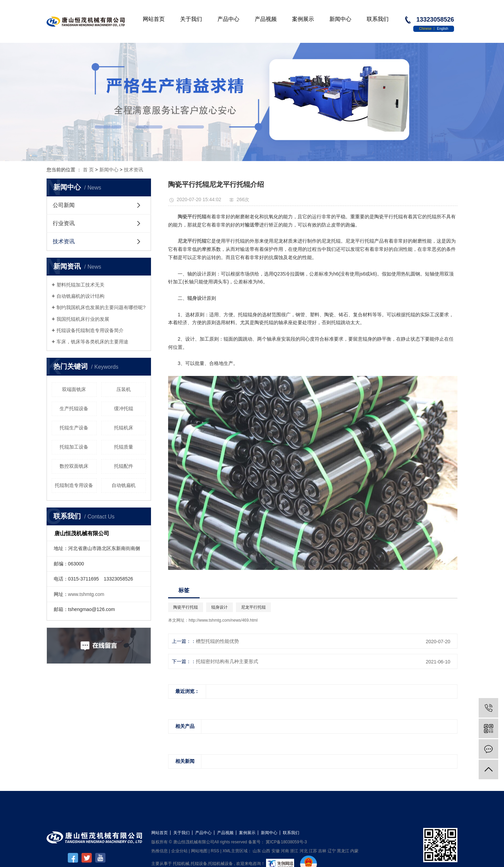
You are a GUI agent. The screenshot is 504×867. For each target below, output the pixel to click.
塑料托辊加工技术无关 (80, 285)
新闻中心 (340, 19)
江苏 (313, 851)
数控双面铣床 (74, 466)
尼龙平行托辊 (253, 607)
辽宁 (332, 851)
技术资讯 (134, 170)
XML (227, 851)
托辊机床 (124, 428)
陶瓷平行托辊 (186, 607)
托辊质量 (124, 447)
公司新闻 (64, 205)
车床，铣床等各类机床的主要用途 (92, 342)
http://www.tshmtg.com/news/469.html (223, 620)
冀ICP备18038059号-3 (286, 842)
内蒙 (354, 851)
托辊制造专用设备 (74, 485)
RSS (215, 851)
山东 (257, 851)
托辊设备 (199, 864)
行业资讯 (64, 223)
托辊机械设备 (220, 864)
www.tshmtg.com (86, 594)
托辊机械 (181, 864)
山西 (266, 851)
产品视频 (266, 19)
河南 (285, 851)
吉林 (322, 851)
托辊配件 (124, 466)
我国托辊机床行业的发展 (83, 319)
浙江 (294, 851)
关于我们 (191, 19)
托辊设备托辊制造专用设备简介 (90, 330)
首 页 (88, 170)
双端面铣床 (74, 389)
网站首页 (154, 19)
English (443, 29)
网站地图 (199, 851)
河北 (304, 851)
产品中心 (228, 19)
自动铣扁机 (124, 485)
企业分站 (179, 851)
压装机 (124, 389)
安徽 (276, 851)
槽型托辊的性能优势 (217, 641)
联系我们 (378, 19)
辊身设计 (219, 607)
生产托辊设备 (74, 408)
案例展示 (303, 19)
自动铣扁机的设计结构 (80, 296)
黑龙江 (343, 851)
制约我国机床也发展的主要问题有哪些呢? (101, 307)
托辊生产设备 (74, 428)
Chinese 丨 (428, 29)
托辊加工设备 (74, 447)
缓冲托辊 (124, 408)
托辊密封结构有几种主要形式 (227, 661)
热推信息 (160, 851)
